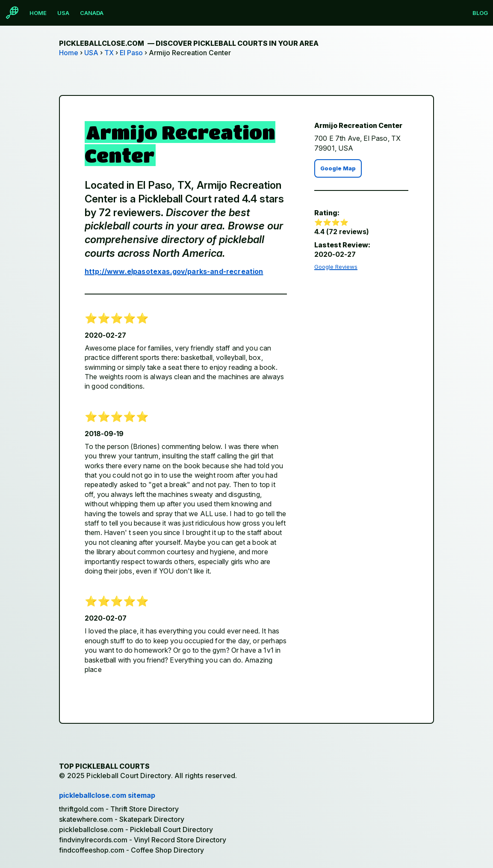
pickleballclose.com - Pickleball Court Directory (136, 829)
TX (109, 53)
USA (63, 13)
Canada (92, 13)
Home (38, 13)
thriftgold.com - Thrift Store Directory (119, 809)
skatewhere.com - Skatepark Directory (122, 819)
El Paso (131, 53)
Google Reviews (336, 267)
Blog (480, 13)
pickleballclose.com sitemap (107, 795)
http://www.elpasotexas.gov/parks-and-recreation (174, 271)
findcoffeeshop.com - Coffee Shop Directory (131, 850)
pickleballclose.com (189, 43)
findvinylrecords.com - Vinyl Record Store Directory (143, 840)
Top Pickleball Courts (104, 766)
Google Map (338, 168)
